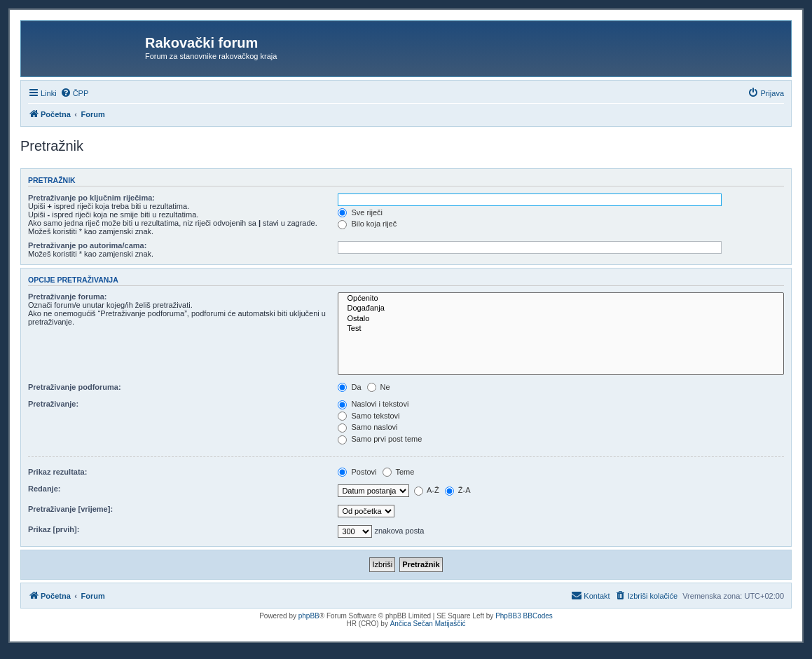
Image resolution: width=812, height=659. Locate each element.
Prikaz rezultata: (57, 472)
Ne (379, 387)
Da (349, 387)
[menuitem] (75, 93)
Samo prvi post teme (380, 439)
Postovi (357, 472)
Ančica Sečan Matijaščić (428, 624)
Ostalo (561, 319)
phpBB (309, 616)
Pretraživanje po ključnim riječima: (91, 198)
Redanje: (44, 489)
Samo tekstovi (369, 416)
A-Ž (427, 490)
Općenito (561, 299)
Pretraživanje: (53, 404)
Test (561, 329)
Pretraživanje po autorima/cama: (87, 245)
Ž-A (458, 490)
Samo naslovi (367, 427)
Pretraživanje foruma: (67, 297)
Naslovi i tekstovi (373, 404)
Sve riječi (360, 212)
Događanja (561, 308)
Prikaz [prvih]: (54, 529)
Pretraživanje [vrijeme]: (70, 509)
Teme (399, 472)
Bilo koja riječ (367, 224)
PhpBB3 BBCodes (524, 616)
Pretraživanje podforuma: (75, 387)
